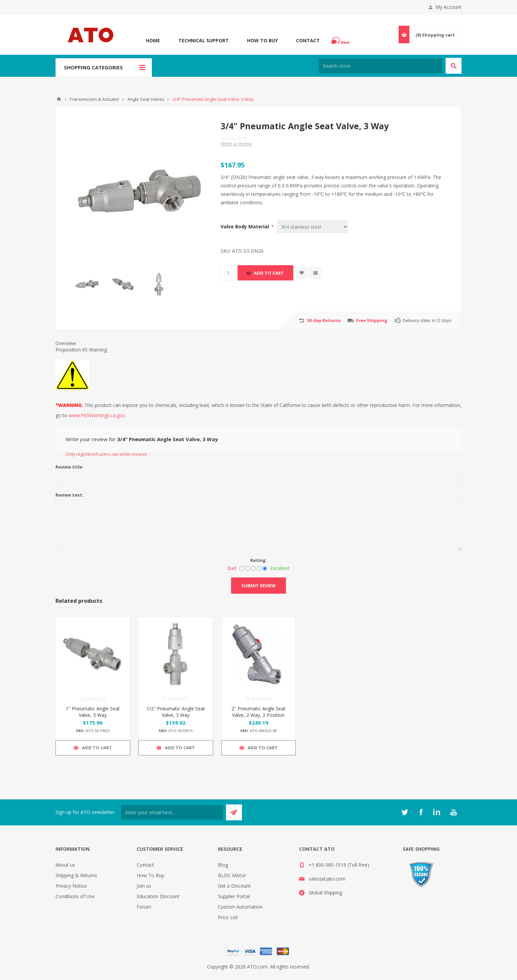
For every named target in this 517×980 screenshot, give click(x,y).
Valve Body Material (245, 226)
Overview (66, 343)
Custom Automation (240, 907)
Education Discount (158, 896)
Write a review (236, 144)
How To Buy (262, 40)
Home (153, 40)
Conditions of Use (75, 896)
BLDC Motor (232, 875)
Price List (228, 917)
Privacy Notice (71, 886)
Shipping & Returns (76, 875)
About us (65, 865)
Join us (144, 886)
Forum (144, 907)
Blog (223, 865)
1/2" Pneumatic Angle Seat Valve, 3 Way (176, 712)
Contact (308, 40)
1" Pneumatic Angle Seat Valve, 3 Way (93, 712)
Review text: (70, 495)
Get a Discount (234, 886)
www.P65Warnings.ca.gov (97, 415)
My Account (448, 7)
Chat (341, 39)
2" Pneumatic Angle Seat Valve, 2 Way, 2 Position (258, 712)
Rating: (259, 560)
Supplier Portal (234, 896)
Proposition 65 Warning (81, 350)
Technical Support (204, 40)
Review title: (70, 467)
